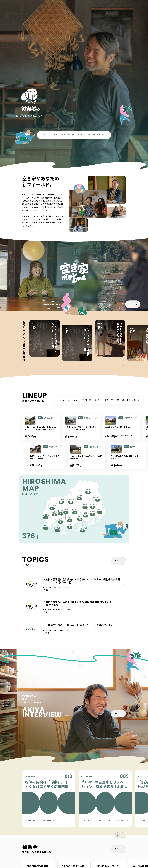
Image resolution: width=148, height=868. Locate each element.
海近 (118, 400)
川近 (134, 400)
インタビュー (81, 135)
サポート (100, 135)
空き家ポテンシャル (58, 135)
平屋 (112, 400)
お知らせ (92, 135)
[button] (123, 368)
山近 (123, 400)
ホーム (46, 135)
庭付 (91, 400)
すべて (132, 304)
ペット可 (105, 400)
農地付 (97, 400)
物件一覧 (71, 135)
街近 (129, 400)
